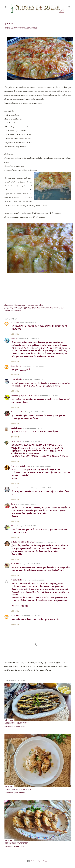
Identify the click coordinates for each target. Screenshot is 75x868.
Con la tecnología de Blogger (37, 861)
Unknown (15, 323)
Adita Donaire (17, 428)
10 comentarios (20, 793)
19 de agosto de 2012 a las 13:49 (26, 504)
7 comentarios (19, 846)
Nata (23, 308)
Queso (34, 308)
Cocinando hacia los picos (21, 466)
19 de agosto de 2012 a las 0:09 (33, 379)
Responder (15, 334)
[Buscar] (69, 6)
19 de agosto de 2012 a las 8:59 (41, 466)
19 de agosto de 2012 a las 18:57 (30, 564)
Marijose (14, 339)
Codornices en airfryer (16, 843)
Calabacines (16, 308)
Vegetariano (9, 311)
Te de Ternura (16, 442)
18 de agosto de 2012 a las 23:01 (30, 322)
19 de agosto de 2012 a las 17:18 (27, 526)
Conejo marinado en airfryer (19, 789)
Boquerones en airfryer (16, 723)
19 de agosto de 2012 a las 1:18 (34, 412)
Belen (13, 504)
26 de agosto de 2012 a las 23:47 (30, 616)
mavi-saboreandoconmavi (21, 488)
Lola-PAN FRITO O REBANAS (23, 542)
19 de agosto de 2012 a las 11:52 (41, 488)
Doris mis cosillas (18, 412)
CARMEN (15, 564)
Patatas (28, 308)
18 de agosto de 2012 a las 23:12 (29, 339)
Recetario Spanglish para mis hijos (24, 396)
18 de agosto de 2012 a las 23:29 (34, 366)
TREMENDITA (17, 580)
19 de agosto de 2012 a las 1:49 (33, 428)
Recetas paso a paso (57, 308)
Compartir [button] (8, 305)
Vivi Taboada (17, 380)
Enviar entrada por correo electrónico (29, 305)
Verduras (17, 311)
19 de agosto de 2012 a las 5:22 (32, 441)
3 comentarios (19, 726)
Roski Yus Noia (17, 366)
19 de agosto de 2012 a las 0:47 (48, 396)
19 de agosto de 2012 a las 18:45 (46, 542)
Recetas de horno (43, 308)
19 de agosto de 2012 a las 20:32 (34, 580)
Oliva (14, 526)
